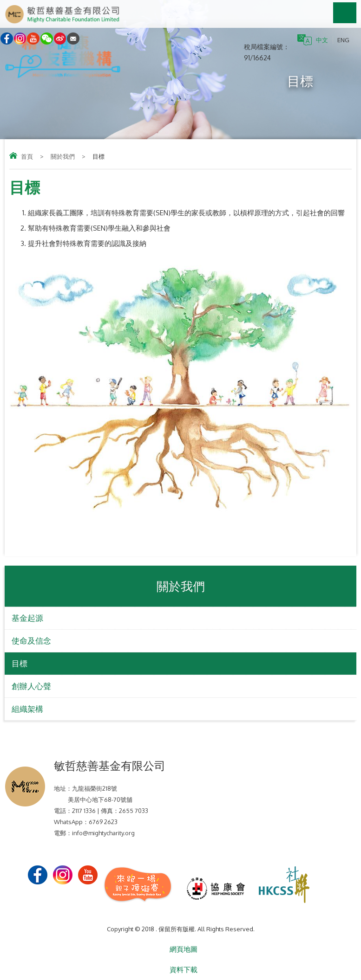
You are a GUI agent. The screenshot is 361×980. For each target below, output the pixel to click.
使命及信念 (31, 641)
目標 (20, 663)
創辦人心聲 (31, 686)
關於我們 (63, 156)
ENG (343, 40)
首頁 (27, 156)
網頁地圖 (184, 949)
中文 (322, 40)
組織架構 (27, 709)
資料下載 (184, 970)
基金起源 (27, 618)
